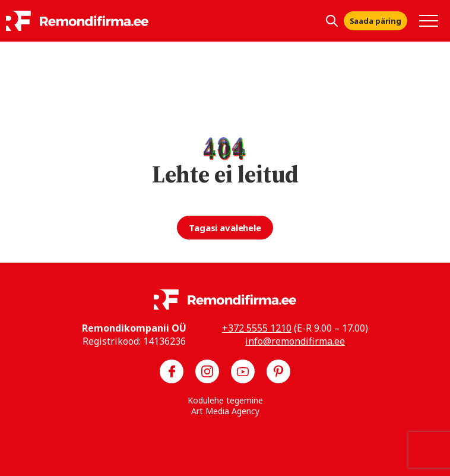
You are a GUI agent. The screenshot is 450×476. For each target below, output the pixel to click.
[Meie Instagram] (207, 371)
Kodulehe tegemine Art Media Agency (225, 406)
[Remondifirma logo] (77, 21)
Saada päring (375, 21)
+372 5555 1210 (257, 328)
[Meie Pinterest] (278, 371)
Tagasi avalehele (225, 228)
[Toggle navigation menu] (429, 21)
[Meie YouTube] (243, 371)
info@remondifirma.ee (295, 341)
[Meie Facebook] (172, 371)
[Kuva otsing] (332, 21)
